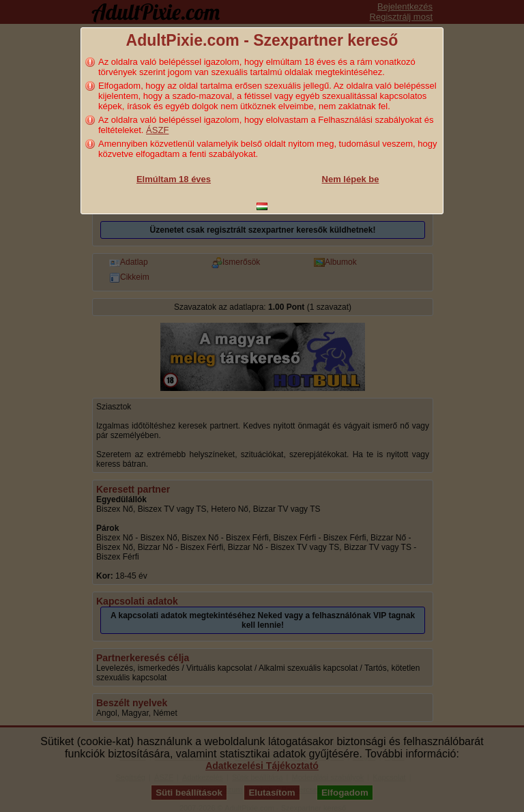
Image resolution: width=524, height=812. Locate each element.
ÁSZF (157, 130)
